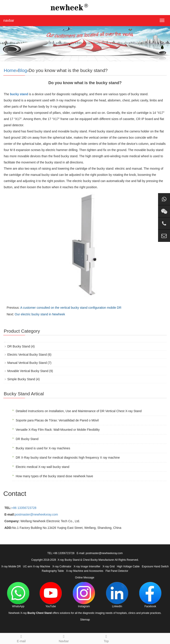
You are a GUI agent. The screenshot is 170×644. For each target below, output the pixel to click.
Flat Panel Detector (117, 571)
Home (10, 70)
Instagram (84, 595)
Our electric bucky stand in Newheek (40, 314)
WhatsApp (18, 595)
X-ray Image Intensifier (87, 566)
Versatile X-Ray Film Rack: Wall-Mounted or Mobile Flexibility (58, 430)
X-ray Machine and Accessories (85, 571)
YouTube (51, 595)
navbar (9, 20)
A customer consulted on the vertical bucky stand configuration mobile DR (71, 308)
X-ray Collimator (62, 566)
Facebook (150, 595)
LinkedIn (117, 595)
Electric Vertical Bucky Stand (27, 355)
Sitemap (85, 620)
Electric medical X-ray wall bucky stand (42, 467)
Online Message (85, 578)
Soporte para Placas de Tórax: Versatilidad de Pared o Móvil (57, 420)
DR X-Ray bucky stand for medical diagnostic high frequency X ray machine (68, 458)
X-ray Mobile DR (11, 566)
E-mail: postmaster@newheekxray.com (100, 553)
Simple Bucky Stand (21, 379)
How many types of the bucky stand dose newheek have (54, 476)
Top (106, 638)
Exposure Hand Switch (155, 566)
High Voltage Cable (128, 566)
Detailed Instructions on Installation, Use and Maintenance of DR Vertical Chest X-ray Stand (79, 411)
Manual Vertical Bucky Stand (27, 363)
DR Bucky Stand (19, 346)
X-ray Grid (109, 566)
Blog (22, 70)
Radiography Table (53, 571)
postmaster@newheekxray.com (36, 514)
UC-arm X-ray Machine (37, 566)
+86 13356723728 (24, 508)
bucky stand (19, 94)
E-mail (21, 638)
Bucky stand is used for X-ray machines (43, 448)
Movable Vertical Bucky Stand (28, 371)
